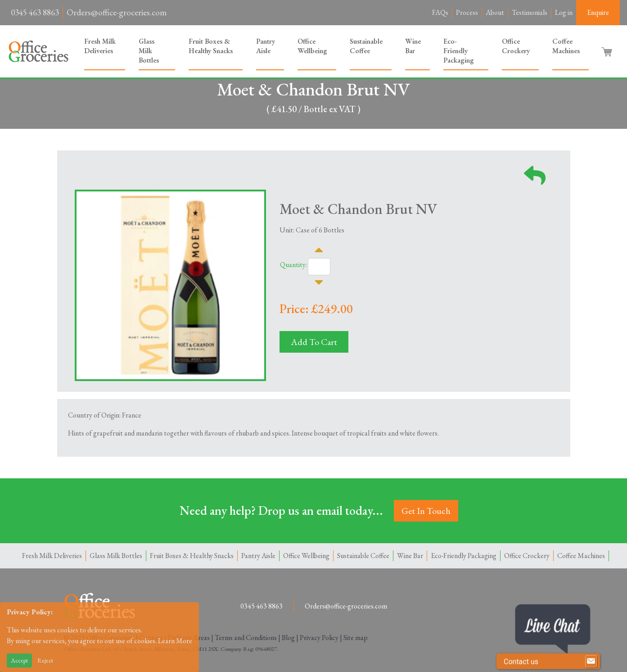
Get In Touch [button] (426, 511)
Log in (564, 12)
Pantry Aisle (266, 46)
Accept (19, 660)
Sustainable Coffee (366, 46)
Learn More (175, 641)
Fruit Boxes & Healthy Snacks (211, 46)
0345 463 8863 (35, 12)
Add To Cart (314, 342)
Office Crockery (516, 46)
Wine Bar (413, 46)
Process (467, 12)
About (495, 12)
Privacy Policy (319, 638)
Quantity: (293, 265)
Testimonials (530, 12)
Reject (45, 660)
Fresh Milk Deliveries (100, 46)
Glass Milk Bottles (149, 51)
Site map (356, 638)
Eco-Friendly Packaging (459, 51)
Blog (288, 638)
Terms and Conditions (246, 638)
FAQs (440, 12)
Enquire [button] (598, 12)
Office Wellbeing (312, 46)
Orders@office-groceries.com (117, 12)
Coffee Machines (566, 46)
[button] (608, 51)
